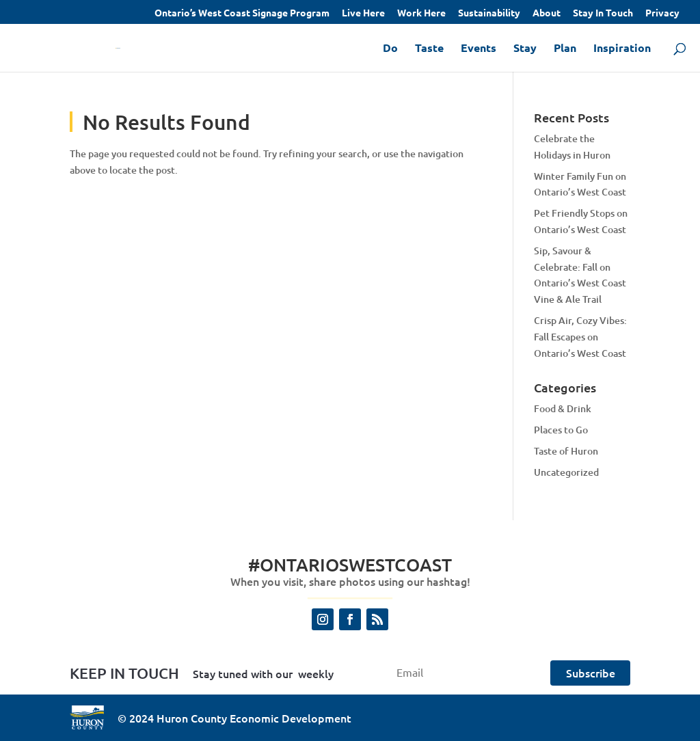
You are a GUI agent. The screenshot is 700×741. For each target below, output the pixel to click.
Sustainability (489, 13)
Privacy (662, 13)
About (547, 13)
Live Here (363, 13)
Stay (525, 49)
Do (390, 49)
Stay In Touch (603, 13)
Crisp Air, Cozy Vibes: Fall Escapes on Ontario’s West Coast (580, 337)
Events (479, 49)
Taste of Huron (566, 451)
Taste (429, 49)
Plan (565, 49)
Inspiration (622, 49)
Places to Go (561, 430)
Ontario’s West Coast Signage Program (242, 13)
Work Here (421, 13)
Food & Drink (563, 408)
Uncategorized (566, 472)
